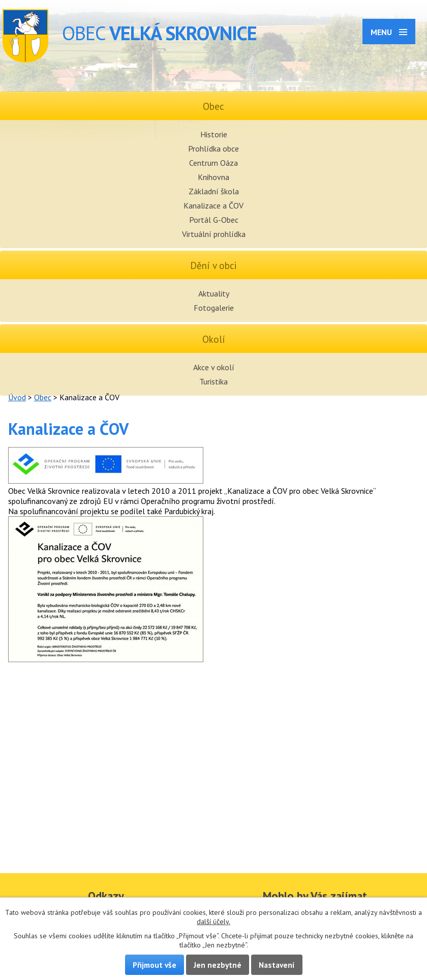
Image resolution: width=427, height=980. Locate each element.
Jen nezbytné (218, 965)
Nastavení (277, 965)
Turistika (213, 381)
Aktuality (214, 293)
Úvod (17, 397)
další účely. (213, 922)
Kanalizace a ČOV (213, 205)
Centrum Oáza (213, 163)
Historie (214, 134)
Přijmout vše (155, 965)
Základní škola (214, 191)
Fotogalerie (214, 308)
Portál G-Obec (214, 220)
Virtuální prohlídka (214, 234)
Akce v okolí (214, 367)
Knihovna (213, 177)
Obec (43, 397)
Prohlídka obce (213, 149)
